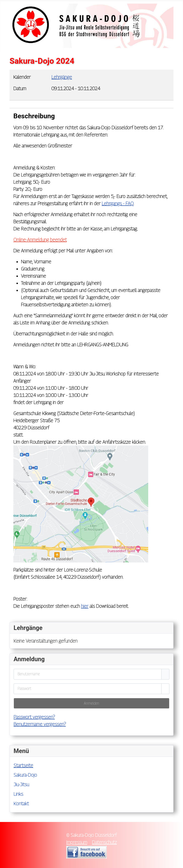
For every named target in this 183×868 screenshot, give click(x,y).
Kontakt (21, 804)
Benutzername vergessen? (40, 724)
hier (85, 606)
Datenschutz (104, 842)
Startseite (23, 765)
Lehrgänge (62, 77)
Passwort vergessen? (34, 717)
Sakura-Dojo (25, 775)
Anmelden (91, 703)
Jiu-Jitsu (21, 785)
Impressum (77, 842)
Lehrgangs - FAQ (118, 203)
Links (18, 794)
